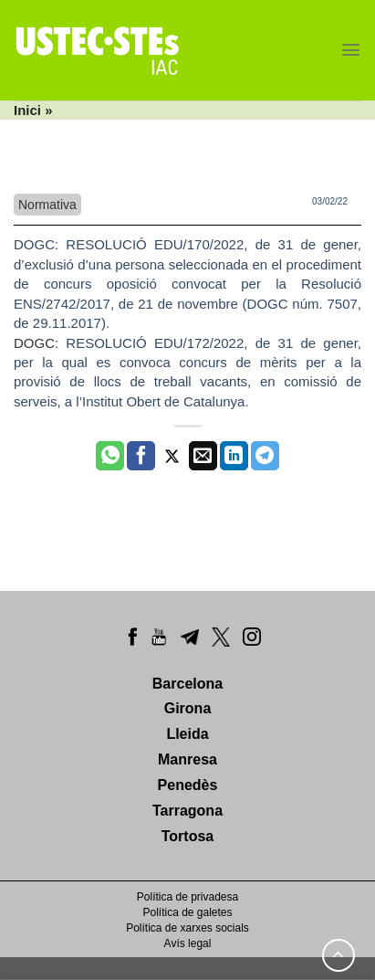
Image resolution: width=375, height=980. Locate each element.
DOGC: (40, 244)
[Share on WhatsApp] (110, 456)
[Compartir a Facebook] (141, 456)
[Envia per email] (203, 456)
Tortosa (187, 836)
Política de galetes (187, 912)
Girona (188, 708)
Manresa (187, 759)
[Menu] (351, 50)
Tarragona (187, 811)
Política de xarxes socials (187, 928)
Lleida (187, 734)
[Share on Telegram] (265, 456)
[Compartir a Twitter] (172, 456)
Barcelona (187, 684)
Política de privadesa (187, 897)
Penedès (188, 785)
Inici (27, 110)
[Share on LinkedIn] (234, 456)
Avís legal (188, 943)
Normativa (47, 205)
